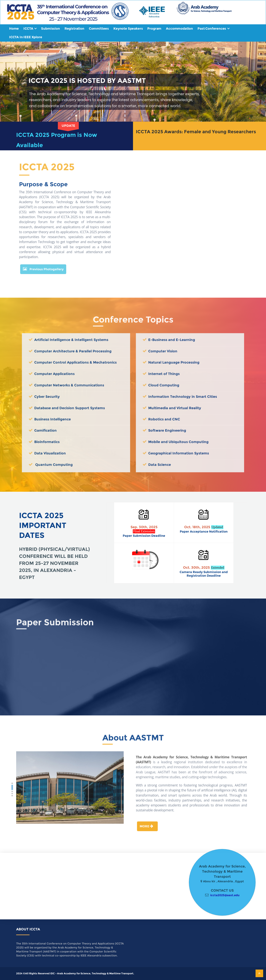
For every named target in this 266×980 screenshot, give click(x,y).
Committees (99, 29)
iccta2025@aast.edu (225, 895)
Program (154, 29)
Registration (74, 29)
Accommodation (179, 29)
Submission (50, 29)
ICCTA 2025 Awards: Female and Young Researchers (196, 132)
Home (14, 29)
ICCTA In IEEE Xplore (26, 37)
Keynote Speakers (128, 29)
